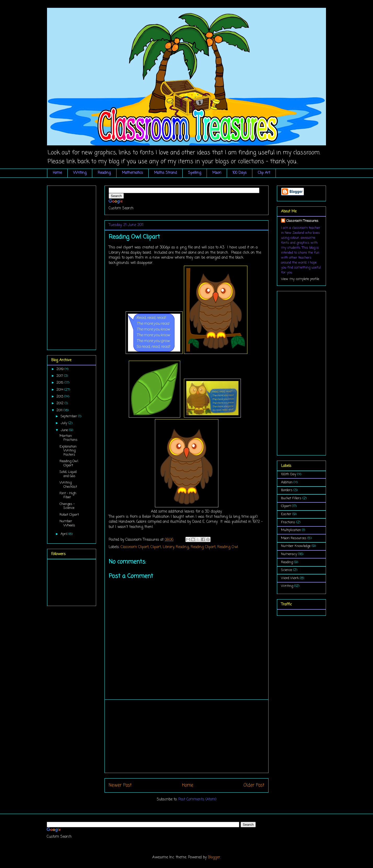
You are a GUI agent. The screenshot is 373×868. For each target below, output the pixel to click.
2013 (60, 397)
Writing (80, 173)
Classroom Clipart (135, 547)
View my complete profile (300, 279)
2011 (60, 410)
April (65, 534)
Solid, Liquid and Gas (68, 474)
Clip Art (264, 173)
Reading (104, 173)
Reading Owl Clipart (69, 463)
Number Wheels (67, 523)
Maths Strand (165, 173)
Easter (286, 514)
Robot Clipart (69, 515)
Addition (287, 482)
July (64, 423)
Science (287, 570)
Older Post (254, 785)
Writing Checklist (68, 485)
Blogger (214, 857)
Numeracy (289, 554)
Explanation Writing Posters (68, 451)
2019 (60, 369)
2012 (60, 403)
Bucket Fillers (291, 498)
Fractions (288, 522)
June (65, 430)
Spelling (195, 173)
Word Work (290, 578)
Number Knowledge (296, 546)
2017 (60, 376)
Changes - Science (67, 506)
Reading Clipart (203, 547)
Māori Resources (294, 538)
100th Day (289, 474)
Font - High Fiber (68, 495)
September (69, 416)
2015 (60, 383)
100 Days (240, 173)
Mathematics (132, 173)
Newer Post (120, 785)
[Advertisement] (186, 736)
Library (168, 547)
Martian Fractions (69, 438)
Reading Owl (228, 547)
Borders (287, 490)
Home (57, 173)
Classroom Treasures (302, 221)
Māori (217, 173)
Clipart (156, 547)
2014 (60, 390)
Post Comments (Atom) (197, 799)
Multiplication (291, 530)
